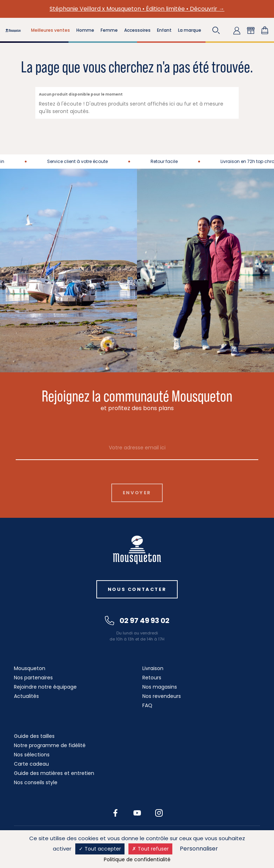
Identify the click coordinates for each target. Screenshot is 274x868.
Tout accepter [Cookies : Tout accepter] (100, 849)
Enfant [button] (164, 30)
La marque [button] (190, 30)
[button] (216, 30)
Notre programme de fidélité (50, 745)
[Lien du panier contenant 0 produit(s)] (265, 30)
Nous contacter (137, 589)
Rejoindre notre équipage (45, 687)
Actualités (26, 696)
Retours (152, 678)
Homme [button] (85, 30)
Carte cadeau (31, 764)
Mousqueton (30, 668)
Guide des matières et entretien (54, 773)
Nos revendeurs (162, 696)
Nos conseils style (36, 782)
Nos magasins (160, 687)
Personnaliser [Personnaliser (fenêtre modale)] (199, 849)
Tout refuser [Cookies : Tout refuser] (150, 849)
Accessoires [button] (137, 30)
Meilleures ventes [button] (50, 30)
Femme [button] (109, 30)
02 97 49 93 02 (137, 621)
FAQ (147, 705)
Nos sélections (32, 755)
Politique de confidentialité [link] (137, 859)
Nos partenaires (33, 678)
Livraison (153, 668)
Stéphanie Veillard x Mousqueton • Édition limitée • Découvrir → (137, 9)
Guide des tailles (34, 736)
